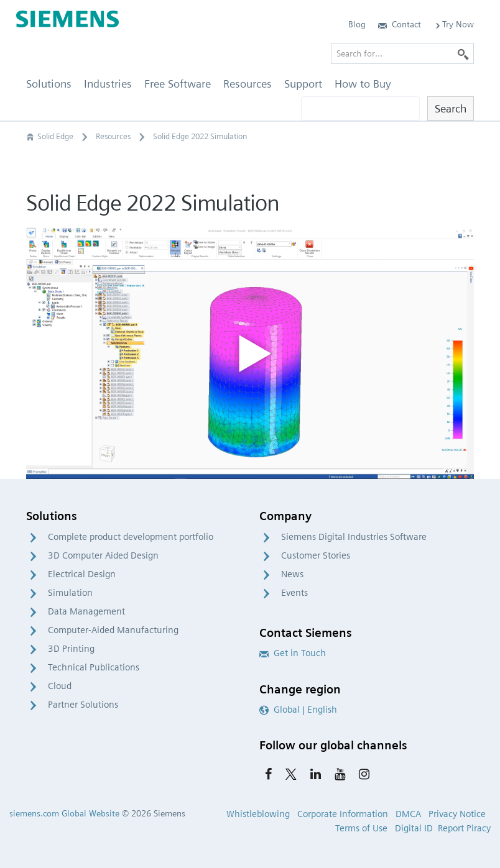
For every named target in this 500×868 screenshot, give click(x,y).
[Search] (463, 53)
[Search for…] (402, 53)
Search (451, 108)
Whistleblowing (258, 814)
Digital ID (414, 828)
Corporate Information (343, 814)
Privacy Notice (457, 814)
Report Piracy (464, 828)
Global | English (298, 710)
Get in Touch (293, 653)
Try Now (454, 24)
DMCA (408, 814)
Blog (357, 24)
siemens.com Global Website (64, 813)
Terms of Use (361, 828)
